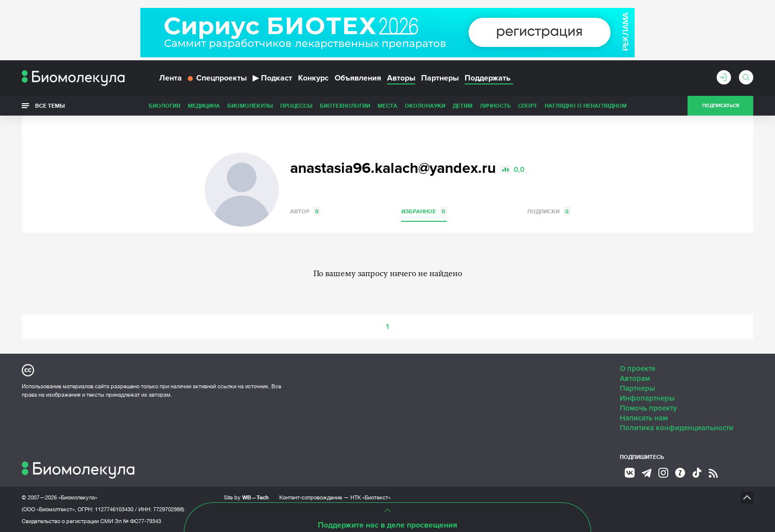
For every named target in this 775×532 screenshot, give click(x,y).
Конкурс (313, 78)
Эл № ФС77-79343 (138, 521)
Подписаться (721, 106)
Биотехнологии (345, 105)
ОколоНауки (425, 105)
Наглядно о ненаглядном (586, 105)
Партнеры (440, 78)
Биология (165, 105)
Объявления (358, 78)
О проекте (638, 368)
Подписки (549, 211)
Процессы (296, 105)
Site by (246, 497)
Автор (305, 211)
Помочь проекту (648, 408)
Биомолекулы (250, 105)
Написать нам (644, 418)
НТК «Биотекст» (370, 497)
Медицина (204, 105)
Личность (495, 105)
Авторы (401, 78)
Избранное (424, 211)
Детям (463, 105)
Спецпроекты (217, 78)
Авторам (635, 378)
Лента (171, 78)
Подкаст (272, 78)
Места (387, 105)
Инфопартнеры (647, 398)
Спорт (528, 105)
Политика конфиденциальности (677, 428)
